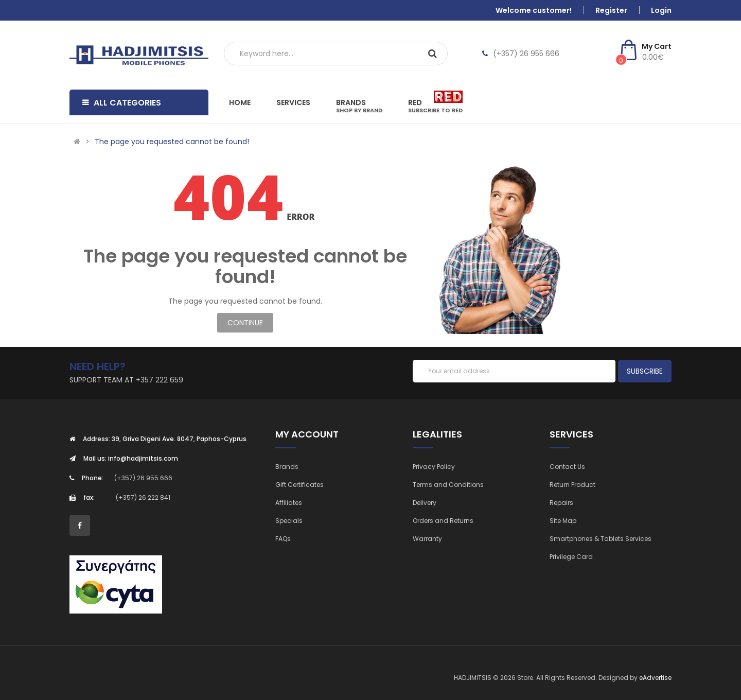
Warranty (427, 539)
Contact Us (567, 467)
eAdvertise (655, 678)
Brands (287, 467)
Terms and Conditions (448, 485)
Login (661, 10)
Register (611, 10)
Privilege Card (571, 557)
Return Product (572, 485)
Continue (245, 323)
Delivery (425, 503)
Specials (289, 521)
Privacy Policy (434, 467)
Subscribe (645, 371)
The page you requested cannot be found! (172, 142)
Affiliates (289, 503)
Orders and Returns (443, 521)
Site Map (563, 521)
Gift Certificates (299, 485)
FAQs (283, 539)
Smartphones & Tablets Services (601, 539)
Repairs (561, 503)
